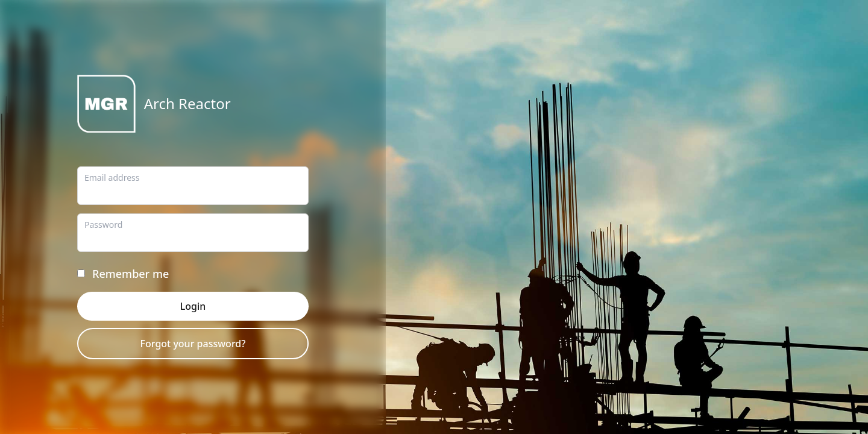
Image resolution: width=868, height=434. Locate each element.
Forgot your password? (193, 344)
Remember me (131, 274)
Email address (112, 178)
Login (193, 306)
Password (103, 225)
